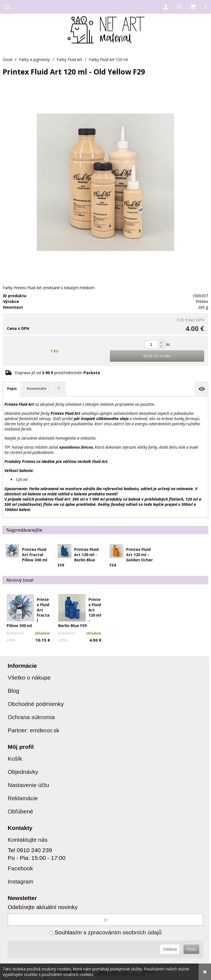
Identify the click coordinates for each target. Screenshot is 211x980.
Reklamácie (23, 798)
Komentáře (37, 389)
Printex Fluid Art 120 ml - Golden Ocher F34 (131, 557)
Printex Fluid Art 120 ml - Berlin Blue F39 (78, 557)
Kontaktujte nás (28, 840)
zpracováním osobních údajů (125, 932)
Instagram (20, 881)
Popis (12, 389)
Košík (15, 759)
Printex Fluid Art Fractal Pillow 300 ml (35, 555)
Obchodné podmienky (36, 704)
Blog (13, 691)
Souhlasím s (106, 932)
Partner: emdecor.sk (34, 730)
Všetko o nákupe (29, 677)
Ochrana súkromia (31, 717)
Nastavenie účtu (28, 785)
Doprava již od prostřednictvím (57, 373)
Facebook (20, 868)
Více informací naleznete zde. (121, 974)
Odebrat (170, 949)
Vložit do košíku (157, 356)
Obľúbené (20, 811)
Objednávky (23, 772)
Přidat (191, 949)
